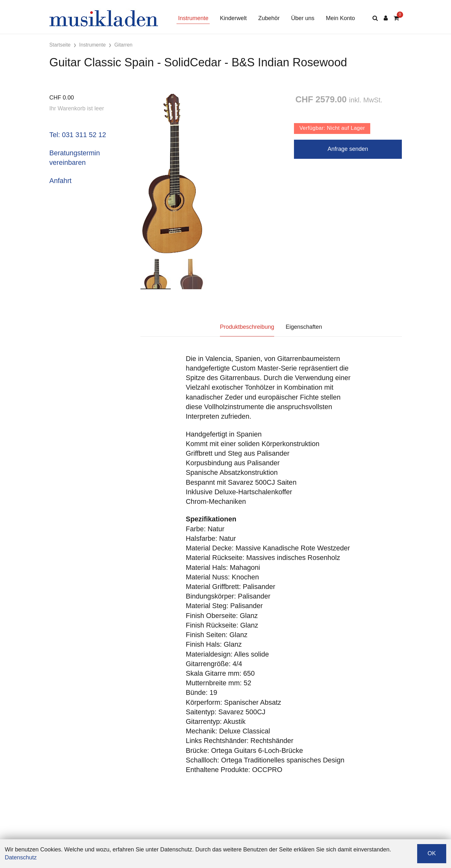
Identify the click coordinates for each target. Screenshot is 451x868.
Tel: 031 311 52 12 (78, 135)
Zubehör (269, 18)
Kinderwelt (233, 18)
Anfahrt (61, 181)
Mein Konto (340, 18)
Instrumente (193, 18)
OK (432, 853)
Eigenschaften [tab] (304, 327)
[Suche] (375, 18)
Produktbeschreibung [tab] (247, 327)
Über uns (303, 18)
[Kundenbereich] (386, 18)
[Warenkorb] (396, 18)
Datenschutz (21, 857)
